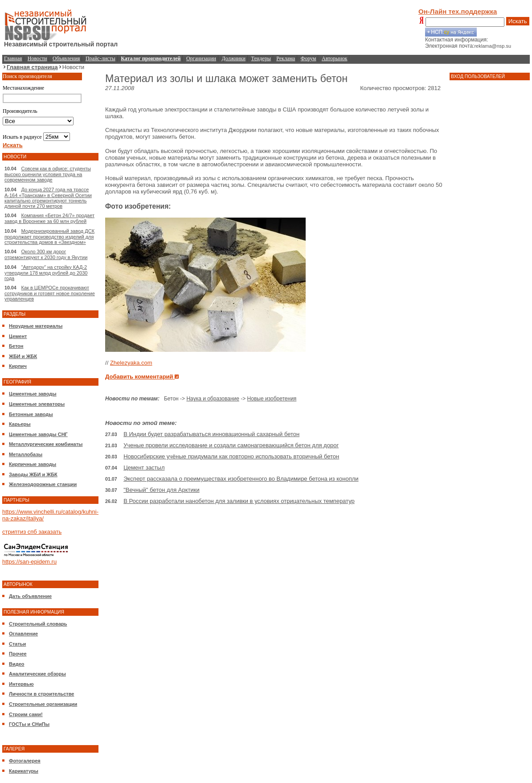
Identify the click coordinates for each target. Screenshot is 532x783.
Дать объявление (30, 596)
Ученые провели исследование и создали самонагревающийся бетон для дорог (231, 445)
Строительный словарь (38, 624)
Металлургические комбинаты (46, 444)
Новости (37, 58)
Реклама (286, 58)
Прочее (18, 654)
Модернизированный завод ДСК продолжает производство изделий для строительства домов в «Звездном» (49, 237)
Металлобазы (26, 454)
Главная (13, 58)
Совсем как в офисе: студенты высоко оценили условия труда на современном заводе (48, 174)
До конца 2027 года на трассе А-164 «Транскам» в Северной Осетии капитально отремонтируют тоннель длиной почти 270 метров (48, 198)
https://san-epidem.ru (29, 562)
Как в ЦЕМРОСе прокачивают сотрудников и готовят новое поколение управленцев (50, 293)
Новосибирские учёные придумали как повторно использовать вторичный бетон (231, 456)
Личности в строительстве (41, 694)
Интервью (21, 684)
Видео (17, 664)
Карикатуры (24, 771)
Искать (518, 21)
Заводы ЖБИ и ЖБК (33, 474)
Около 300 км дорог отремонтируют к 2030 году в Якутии (46, 254)
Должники (234, 58)
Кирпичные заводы (33, 464)
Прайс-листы (100, 58)
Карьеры (20, 424)
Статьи (17, 644)
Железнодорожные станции (43, 484)
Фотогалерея (25, 761)
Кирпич (18, 366)
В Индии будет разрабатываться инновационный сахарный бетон (211, 434)
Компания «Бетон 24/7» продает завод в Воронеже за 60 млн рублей (49, 218)
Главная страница (32, 67)
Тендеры (261, 58)
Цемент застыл (144, 468)
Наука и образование (213, 399)
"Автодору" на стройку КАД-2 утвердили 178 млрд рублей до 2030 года (46, 273)
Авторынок (334, 58)
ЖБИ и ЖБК (23, 356)
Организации (201, 58)
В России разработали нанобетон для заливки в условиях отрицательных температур (239, 501)
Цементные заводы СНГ (38, 434)
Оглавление (23, 634)
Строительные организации (43, 704)
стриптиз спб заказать (32, 532)
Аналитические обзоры (37, 674)
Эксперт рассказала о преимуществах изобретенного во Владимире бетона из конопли (241, 479)
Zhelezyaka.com (131, 363)
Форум (309, 58)
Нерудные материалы (36, 326)
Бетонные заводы (31, 414)
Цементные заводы (33, 394)
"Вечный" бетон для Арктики (162, 490)
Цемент (18, 336)
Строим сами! (26, 714)
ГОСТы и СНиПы (29, 724)
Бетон (16, 346)
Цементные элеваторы (37, 404)
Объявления (66, 58)
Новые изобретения (272, 399)
